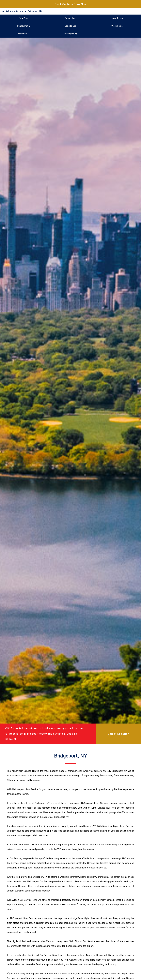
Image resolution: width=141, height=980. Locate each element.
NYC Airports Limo (14, 11)
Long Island (70, 26)
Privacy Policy (70, 34)
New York (23, 18)
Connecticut (70, 18)
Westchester (117, 26)
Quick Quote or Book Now (70, 4)
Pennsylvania (23, 26)
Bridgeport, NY (35, 11)
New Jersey (117, 18)
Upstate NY (23, 34)
